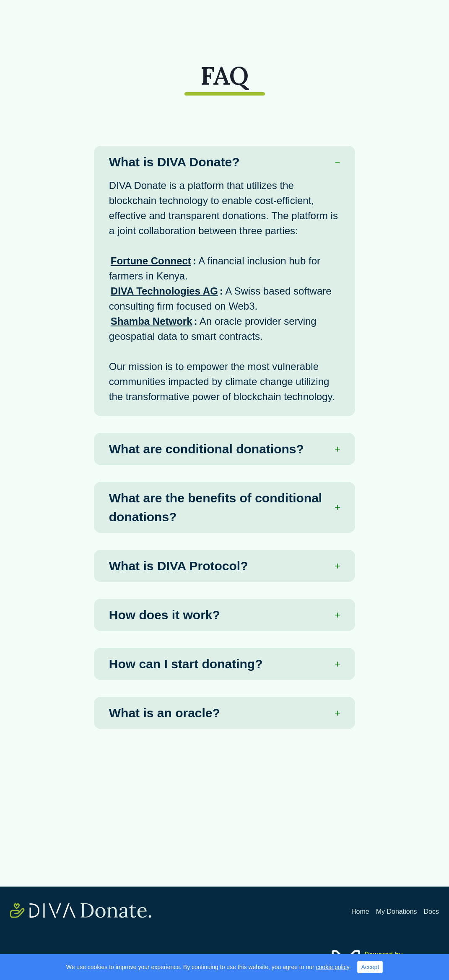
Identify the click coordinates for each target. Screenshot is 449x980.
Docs (431, 911)
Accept (370, 967)
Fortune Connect (151, 261)
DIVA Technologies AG (164, 291)
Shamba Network (152, 321)
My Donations (397, 911)
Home (360, 911)
